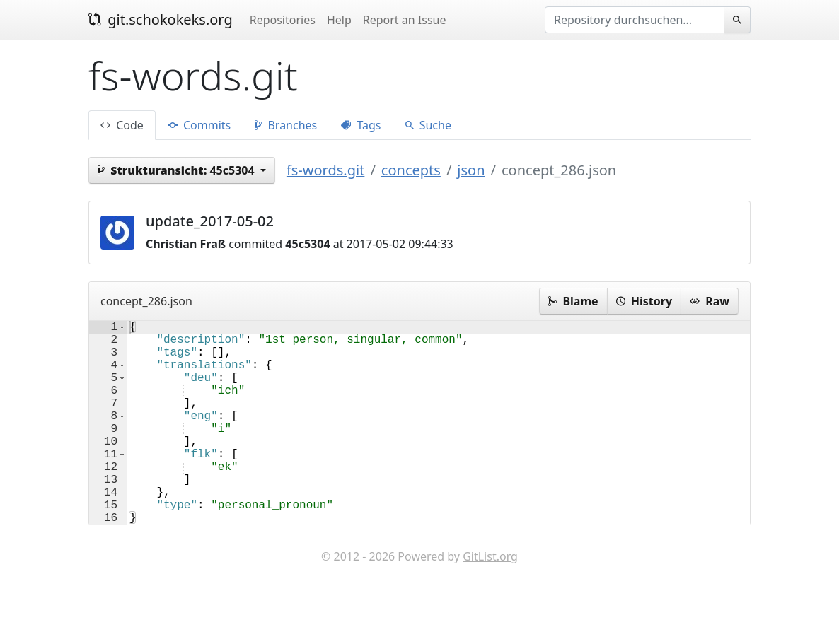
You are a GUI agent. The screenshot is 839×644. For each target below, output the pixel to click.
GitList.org (490, 602)
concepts (411, 170)
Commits (199, 125)
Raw (710, 301)
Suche (428, 125)
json (471, 170)
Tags (361, 125)
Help (339, 20)
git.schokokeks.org (161, 19)
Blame (573, 301)
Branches (286, 125)
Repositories (283, 20)
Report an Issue (405, 20)
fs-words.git (326, 170)
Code (122, 125)
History (644, 301)
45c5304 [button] (178, 170)
